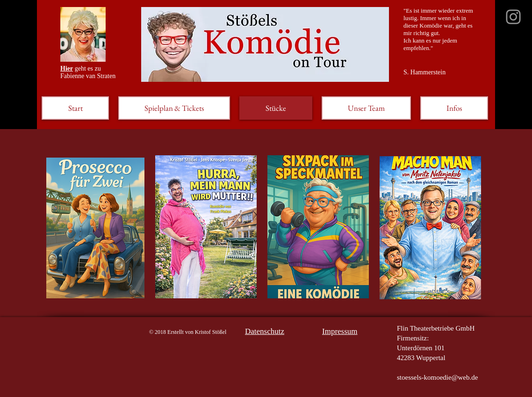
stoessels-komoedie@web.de (437, 377)
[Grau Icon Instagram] (513, 17)
